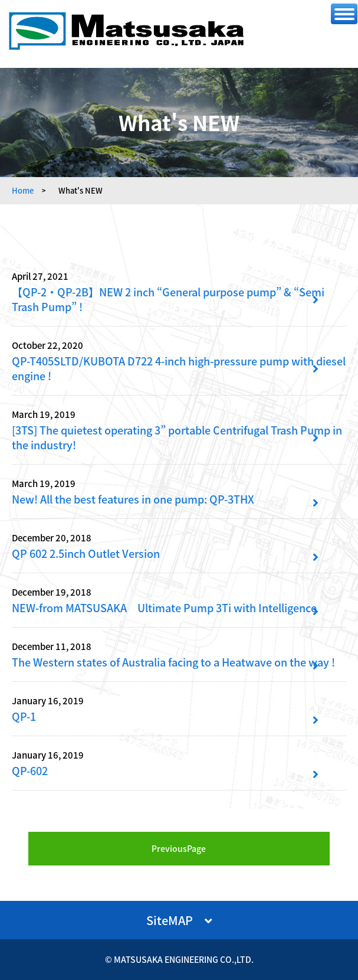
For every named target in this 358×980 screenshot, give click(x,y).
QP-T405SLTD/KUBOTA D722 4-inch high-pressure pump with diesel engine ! (179, 368)
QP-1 (24, 716)
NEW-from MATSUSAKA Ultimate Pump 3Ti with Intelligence (164, 608)
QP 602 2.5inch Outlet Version (86, 553)
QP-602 (30, 771)
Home (23, 190)
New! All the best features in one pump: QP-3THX (133, 499)
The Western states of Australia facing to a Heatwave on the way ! (173, 662)
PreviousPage (179, 848)
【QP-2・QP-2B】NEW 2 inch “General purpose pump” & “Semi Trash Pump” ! (168, 299)
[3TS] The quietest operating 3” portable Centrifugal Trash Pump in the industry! (177, 437)
